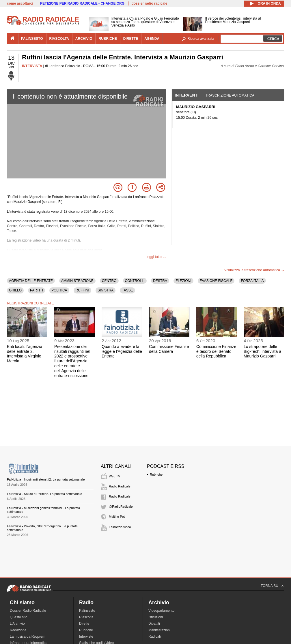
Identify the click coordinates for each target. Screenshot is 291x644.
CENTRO (109, 281)
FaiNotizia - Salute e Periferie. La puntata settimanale (44, 494)
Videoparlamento (162, 611)
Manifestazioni (160, 630)
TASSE (127, 290)
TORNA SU (269, 586)
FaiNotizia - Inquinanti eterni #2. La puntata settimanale (46, 479)
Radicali (155, 637)
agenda (152, 39)
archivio (84, 39)
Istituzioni (156, 617)
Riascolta (86, 617)
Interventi (187, 95)
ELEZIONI (183, 281)
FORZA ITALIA (252, 281)
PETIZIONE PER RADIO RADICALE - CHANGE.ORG (82, 3)
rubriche (108, 39)
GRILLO (15, 290)
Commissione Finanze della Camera (169, 349)
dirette (131, 39)
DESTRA (160, 281)
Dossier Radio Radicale (28, 611)
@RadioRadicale (121, 506)
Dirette (84, 624)
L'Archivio (17, 624)
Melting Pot (117, 517)
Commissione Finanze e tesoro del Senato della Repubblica (216, 351)
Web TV (114, 476)
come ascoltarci (20, 3)
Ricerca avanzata (201, 39)
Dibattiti (154, 624)
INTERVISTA (32, 66)
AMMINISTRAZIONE (77, 281)
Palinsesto (87, 611)
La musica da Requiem (28, 637)
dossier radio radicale (149, 3)
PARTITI (37, 290)
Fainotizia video (120, 527)
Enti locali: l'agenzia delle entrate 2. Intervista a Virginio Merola (25, 354)
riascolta (59, 39)
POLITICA (59, 290)
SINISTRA (106, 290)
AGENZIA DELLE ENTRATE (31, 281)
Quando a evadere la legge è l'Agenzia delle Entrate (122, 351)
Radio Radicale (120, 486)
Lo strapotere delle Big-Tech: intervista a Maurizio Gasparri (262, 351)
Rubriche (156, 474)
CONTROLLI (135, 281)
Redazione (18, 630)
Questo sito (19, 617)
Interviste (86, 637)
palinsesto (32, 39)
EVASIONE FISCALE (216, 281)
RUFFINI (82, 290)
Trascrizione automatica (230, 95)
